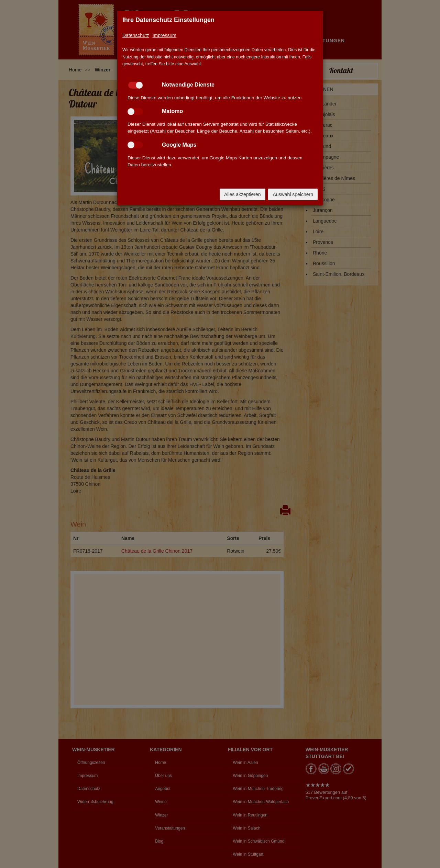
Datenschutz (136, 35)
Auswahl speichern (293, 194)
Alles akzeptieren (243, 194)
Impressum (164, 35)
